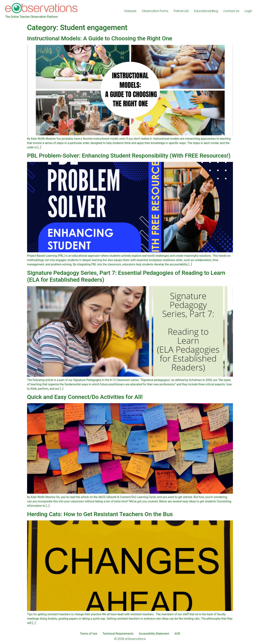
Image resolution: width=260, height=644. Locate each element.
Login (248, 11)
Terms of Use (89, 634)
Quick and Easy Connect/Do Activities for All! (85, 397)
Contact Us (231, 11)
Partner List (181, 11)
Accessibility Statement (154, 634)
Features (130, 11)
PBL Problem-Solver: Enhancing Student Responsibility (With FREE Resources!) (129, 156)
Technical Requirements (118, 634)
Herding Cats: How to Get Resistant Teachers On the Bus (100, 514)
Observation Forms (155, 11)
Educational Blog (206, 11)
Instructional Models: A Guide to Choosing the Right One (100, 38)
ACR (177, 634)
